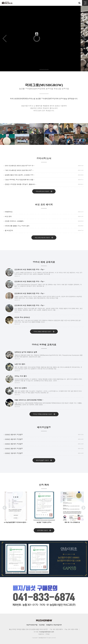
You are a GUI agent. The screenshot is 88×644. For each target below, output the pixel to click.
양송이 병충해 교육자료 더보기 (44, 414)
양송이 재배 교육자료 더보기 (44, 332)
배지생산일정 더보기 (44, 460)
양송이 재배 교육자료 (44, 263)
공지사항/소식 (44, 159)
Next (83, 39)
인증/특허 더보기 (44, 530)
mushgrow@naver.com (47, 632)
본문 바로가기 (0, 0)
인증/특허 (44, 486)
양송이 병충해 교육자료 (44, 346)
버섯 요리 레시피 (44, 206)
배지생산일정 (44, 428)
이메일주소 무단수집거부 (54, 625)
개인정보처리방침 (32, 625)
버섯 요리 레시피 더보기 (44, 238)
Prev (5, 39)
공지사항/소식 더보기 (44, 191)
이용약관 (42, 625)
